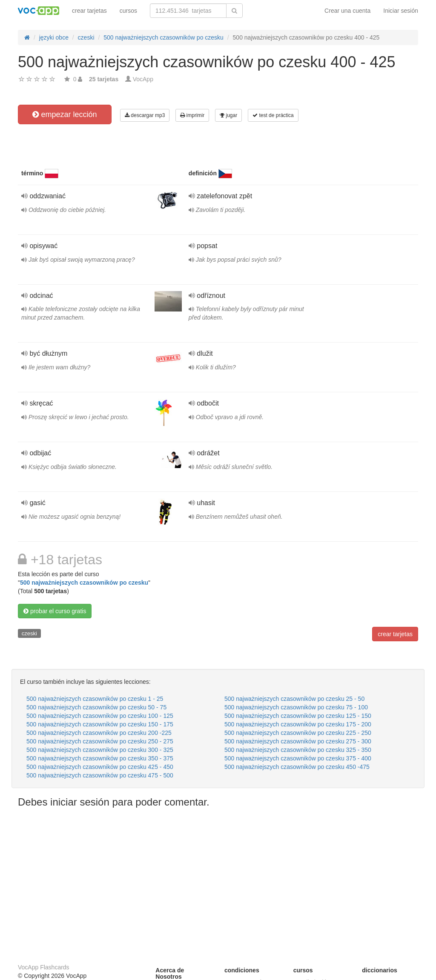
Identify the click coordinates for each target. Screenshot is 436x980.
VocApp (143, 79)
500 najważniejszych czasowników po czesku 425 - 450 (100, 767)
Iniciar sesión (401, 11)
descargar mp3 (145, 115)
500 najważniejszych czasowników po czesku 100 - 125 (100, 716)
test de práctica (273, 115)
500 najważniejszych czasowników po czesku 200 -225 (99, 733)
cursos (128, 11)
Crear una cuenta (347, 11)
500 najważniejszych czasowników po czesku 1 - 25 (95, 699)
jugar (228, 115)
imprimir (192, 115)
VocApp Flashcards (44, 967)
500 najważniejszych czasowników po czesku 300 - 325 (100, 750)
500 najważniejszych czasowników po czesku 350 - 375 (100, 758)
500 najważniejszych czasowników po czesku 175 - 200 (298, 724)
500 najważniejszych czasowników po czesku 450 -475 (297, 767)
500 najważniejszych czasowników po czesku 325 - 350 (298, 750)
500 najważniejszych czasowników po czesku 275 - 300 (298, 741)
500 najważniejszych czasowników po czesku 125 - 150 (298, 716)
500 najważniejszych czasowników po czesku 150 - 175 (100, 724)
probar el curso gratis (55, 611)
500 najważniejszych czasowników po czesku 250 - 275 (100, 741)
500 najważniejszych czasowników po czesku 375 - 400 (298, 758)
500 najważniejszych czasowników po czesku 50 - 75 (96, 707)
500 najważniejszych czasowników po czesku (84, 583)
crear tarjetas (89, 11)
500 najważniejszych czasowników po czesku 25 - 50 (294, 699)
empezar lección (65, 114)
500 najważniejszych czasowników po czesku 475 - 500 (100, 775)
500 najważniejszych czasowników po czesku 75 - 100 (296, 707)
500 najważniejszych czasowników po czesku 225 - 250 (298, 733)
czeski (29, 633)
